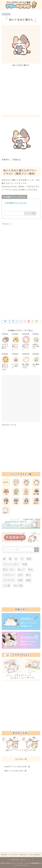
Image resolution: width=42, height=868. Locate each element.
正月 (20, 575)
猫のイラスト (6, 14)
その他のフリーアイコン (17, 203)
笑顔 (25, 564)
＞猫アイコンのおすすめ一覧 (15, 771)
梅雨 (29, 559)
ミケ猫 (7, 586)
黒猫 (28, 580)
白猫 (20, 580)
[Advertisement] (21, 89)
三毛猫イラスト (8, 224)
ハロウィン (9, 575)
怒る (31, 570)
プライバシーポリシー (19, 860)
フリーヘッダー (11, 564)
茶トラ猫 (18, 586)
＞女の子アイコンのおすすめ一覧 (17, 766)
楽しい (21, 570)
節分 (28, 575)
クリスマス (9, 580)
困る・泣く (9, 570)
